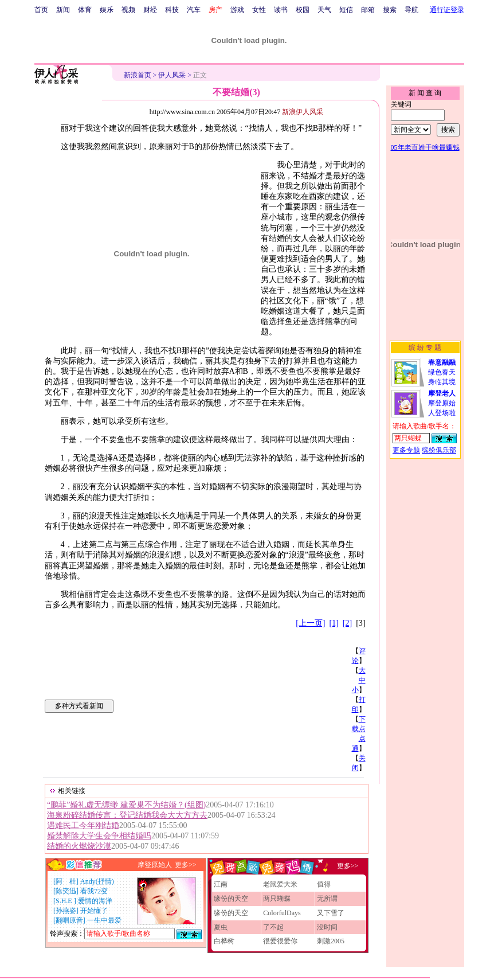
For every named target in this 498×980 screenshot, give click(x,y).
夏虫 (221, 927)
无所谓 (327, 899)
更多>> (186, 865)
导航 (411, 10)
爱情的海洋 (95, 901)
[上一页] (310, 623)
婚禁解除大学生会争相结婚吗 (99, 836)
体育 (85, 10)
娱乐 (107, 10)
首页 (41, 10)
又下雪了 (331, 913)
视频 (128, 10)
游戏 (237, 10)
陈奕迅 (66, 891)
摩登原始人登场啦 (442, 403)
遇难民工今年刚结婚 (83, 825)
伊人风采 (172, 75)
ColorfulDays (282, 913)
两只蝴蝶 (277, 899)
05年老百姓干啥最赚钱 (425, 147)
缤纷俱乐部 (439, 450)
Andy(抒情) (97, 881)
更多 (344, 866)
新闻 (63, 10)
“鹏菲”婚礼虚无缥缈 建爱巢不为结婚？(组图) (126, 805)
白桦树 (224, 941)
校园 (303, 10)
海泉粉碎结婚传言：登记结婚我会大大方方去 (127, 815)
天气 (324, 10)
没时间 (327, 927)
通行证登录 (447, 10)
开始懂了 (94, 911)
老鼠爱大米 (280, 884)
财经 (150, 10)
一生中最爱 (104, 920)
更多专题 (406, 450)
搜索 (390, 10)
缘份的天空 (231, 899)
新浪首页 (138, 75)
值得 (324, 884)
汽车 (194, 10)
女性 (259, 10)
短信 (346, 10)
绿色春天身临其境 (442, 372)
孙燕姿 (66, 911)
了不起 (273, 927)
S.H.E (65, 901)
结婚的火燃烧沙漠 (79, 846)
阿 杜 (66, 881)
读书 (281, 10)
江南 (221, 884)
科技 (172, 10)
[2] (347, 623)
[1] (334, 623)
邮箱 (368, 10)
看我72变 (94, 891)
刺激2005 (331, 941)
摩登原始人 (155, 865)
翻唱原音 (69, 920)
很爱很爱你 (280, 941)
